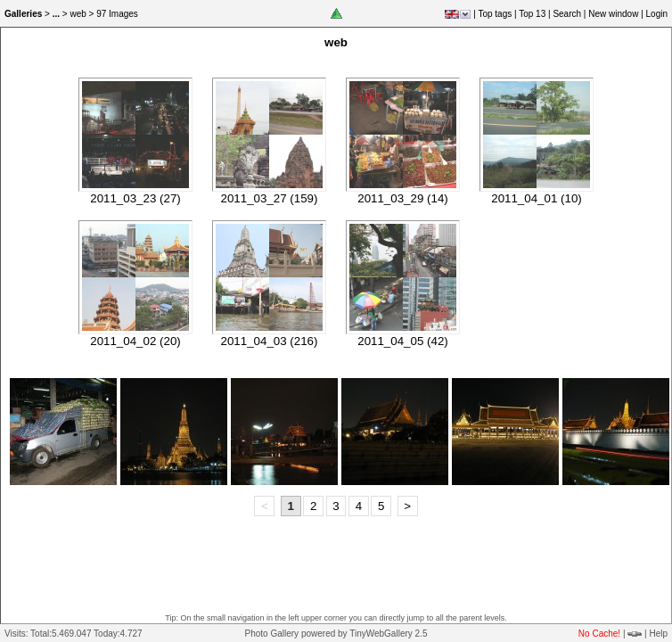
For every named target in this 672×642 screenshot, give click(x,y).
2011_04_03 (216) (270, 341)
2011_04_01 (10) (537, 198)
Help (658, 634)
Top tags (495, 14)
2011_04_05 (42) (403, 341)
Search (567, 14)
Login (657, 14)
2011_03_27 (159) (270, 198)
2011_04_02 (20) (135, 341)
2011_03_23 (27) (135, 198)
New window (613, 14)
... (56, 14)
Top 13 (532, 14)
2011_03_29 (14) (403, 198)
